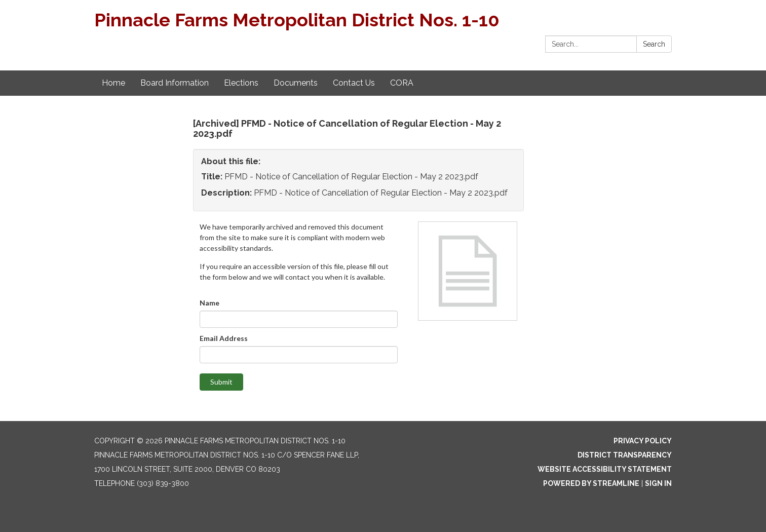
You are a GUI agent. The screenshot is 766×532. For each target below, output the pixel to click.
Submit (221, 382)
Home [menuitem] (113, 83)
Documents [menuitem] (296, 83)
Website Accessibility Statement (605, 469)
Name (209, 303)
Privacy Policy (643, 441)
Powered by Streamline (591, 483)
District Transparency (625, 455)
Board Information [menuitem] (175, 83)
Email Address (224, 338)
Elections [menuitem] (241, 83)
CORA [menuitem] (402, 83)
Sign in (658, 483)
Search (654, 44)
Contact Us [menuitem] (354, 83)
